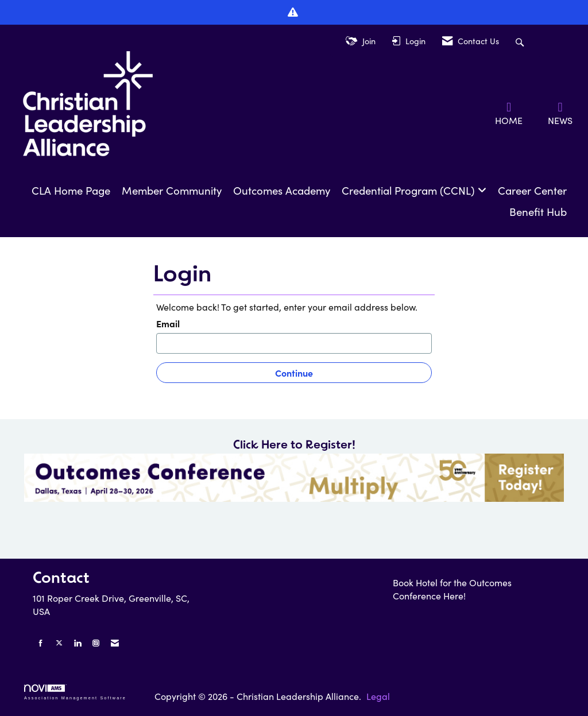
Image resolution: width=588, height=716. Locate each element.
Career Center (532, 190)
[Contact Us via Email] (115, 643)
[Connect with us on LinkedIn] (78, 643)
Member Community (172, 190)
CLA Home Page (71, 190)
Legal (378, 696)
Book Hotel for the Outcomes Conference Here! (452, 589)
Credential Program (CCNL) (410, 190)
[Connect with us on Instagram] (96, 643)
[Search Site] (521, 41)
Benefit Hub (538, 212)
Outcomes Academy (282, 190)
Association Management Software (75, 692)
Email (168, 323)
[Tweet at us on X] (59, 643)
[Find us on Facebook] (41, 643)
